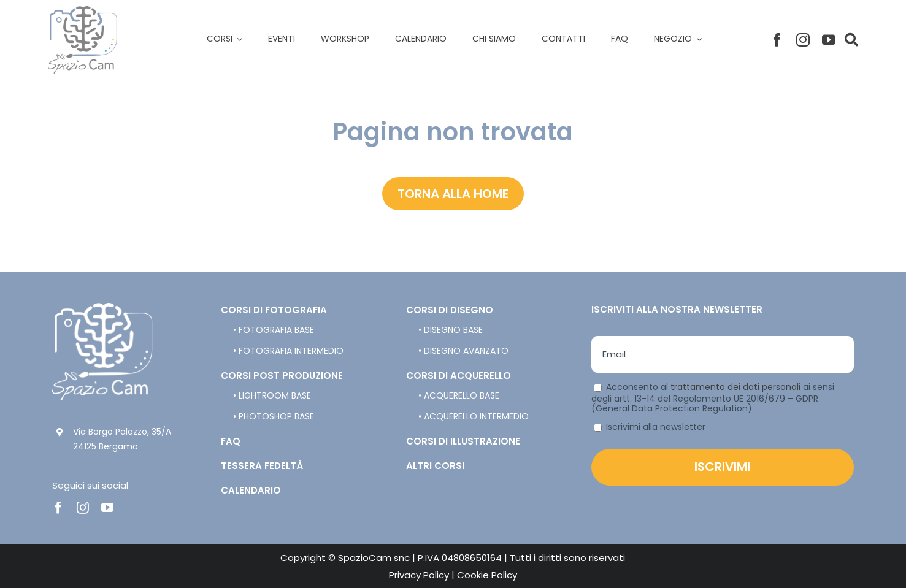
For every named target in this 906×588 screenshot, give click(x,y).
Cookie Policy (487, 575)
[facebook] (777, 40)
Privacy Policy (419, 575)
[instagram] (803, 40)
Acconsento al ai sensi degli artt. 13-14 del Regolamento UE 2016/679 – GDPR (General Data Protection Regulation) (713, 398)
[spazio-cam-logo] (83, 11)
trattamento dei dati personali (735, 387)
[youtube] (829, 40)
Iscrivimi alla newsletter (650, 427)
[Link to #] (851, 40)
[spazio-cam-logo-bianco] (102, 307)
